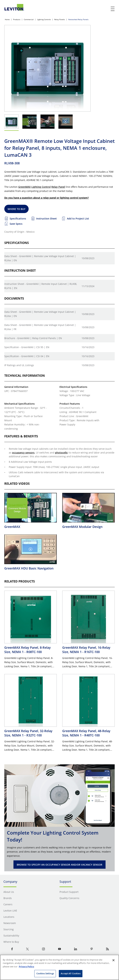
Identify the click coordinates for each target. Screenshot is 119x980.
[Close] (113, 960)
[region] (59, 967)
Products (17, 19)
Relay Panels (60, 19)
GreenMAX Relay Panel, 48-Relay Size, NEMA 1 (86, 733)
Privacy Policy (26, 966)
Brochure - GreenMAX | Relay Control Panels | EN (33, 338)
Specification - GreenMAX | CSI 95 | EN (27, 347)
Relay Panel (58, 187)
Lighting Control (41, 187)
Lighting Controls (44, 19)
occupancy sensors (23, 453)
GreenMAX (24, 187)
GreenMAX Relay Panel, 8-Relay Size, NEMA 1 (28, 650)
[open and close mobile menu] (113, 9)
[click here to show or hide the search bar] (106, 9)
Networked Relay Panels (78, 19)
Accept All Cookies (71, 973)
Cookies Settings (45, 973)
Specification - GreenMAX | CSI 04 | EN (27, 356)
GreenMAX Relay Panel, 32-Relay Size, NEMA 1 (28, 733)
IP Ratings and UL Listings (19, 365)
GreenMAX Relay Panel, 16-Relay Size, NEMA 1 (86, 650)
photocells (61, 453)
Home (7, 19)
